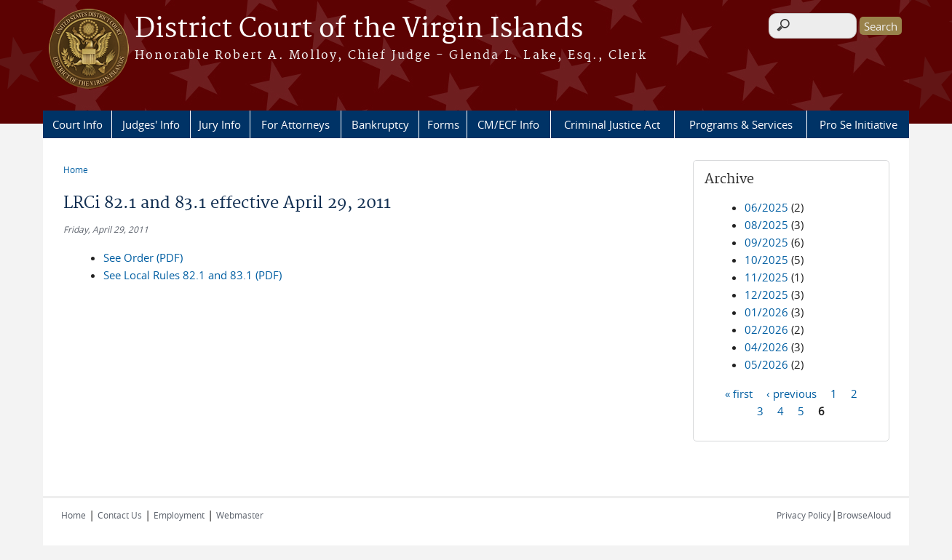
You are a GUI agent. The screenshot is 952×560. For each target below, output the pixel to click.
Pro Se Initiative (858, 124)
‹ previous (792, 393)
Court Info (78, 124)
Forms (443, 124)
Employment (179, 515)
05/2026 (766, 364)
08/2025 (766, 225)
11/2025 (766, 277)
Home (76, 169)
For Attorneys (295, 124)
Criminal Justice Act (612, 124)
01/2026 (766, 312)
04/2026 (766, 347)
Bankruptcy (380, 124)
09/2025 (766, 242)
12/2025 (766, 295)
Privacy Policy (804, 515)
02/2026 (766, 329)
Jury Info (220, 124)
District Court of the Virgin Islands (359, 29)
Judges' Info (151, 124)
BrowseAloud (864, 515)
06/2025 (766, 207)
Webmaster (240, 515)
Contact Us (120, 515)
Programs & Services (741, 124)
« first (739, 393)
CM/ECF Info (508, 124)
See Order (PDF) (143, 257)
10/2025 (766, 260)
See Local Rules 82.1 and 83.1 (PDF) (193, 275)
